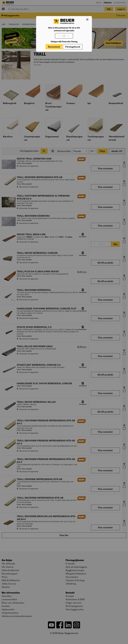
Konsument (54, 47)
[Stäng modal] (87, 20)
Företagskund (73, 47)
